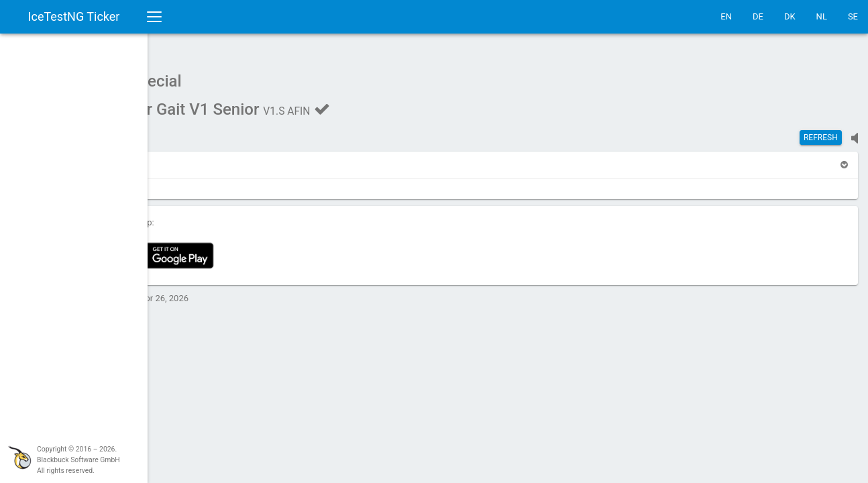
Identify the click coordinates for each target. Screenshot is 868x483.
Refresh (821, 131)
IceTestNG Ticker (74, 16)
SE (853, 16)
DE (758, 16)
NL (822, 16)
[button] (182, 158)
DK (790, 16)
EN (726, 16)
